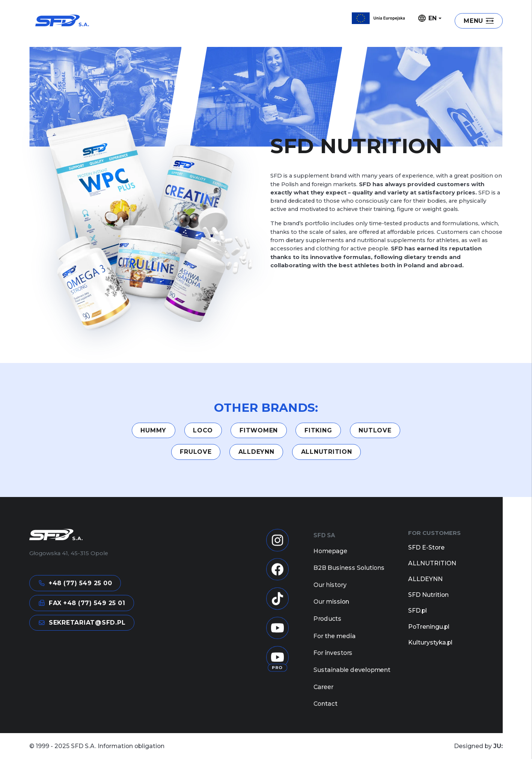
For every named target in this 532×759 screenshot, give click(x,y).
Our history (330, 590)
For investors (333, 662)
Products (327, 626)
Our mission (331, 608)
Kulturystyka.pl (430, 642)
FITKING (318, 430)
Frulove (196, 452)
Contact (326, 716)
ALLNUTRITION (327, 452)
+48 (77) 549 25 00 (75, 584)
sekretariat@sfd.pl (82, 623)
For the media (335, 644)
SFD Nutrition (428, 595)
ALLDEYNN (256, 452)
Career (323, 698)
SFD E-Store (426, 547)
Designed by (478, 746)
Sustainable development (352, 680)
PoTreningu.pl (429, 627)
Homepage (330, 554)
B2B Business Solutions (349, 572)
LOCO (203, 430)
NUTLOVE (375, 430)
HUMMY (153, 430)
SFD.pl (417, 611)
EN (428, 18)
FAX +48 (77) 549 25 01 (82, 603)
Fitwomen (259, 430)
